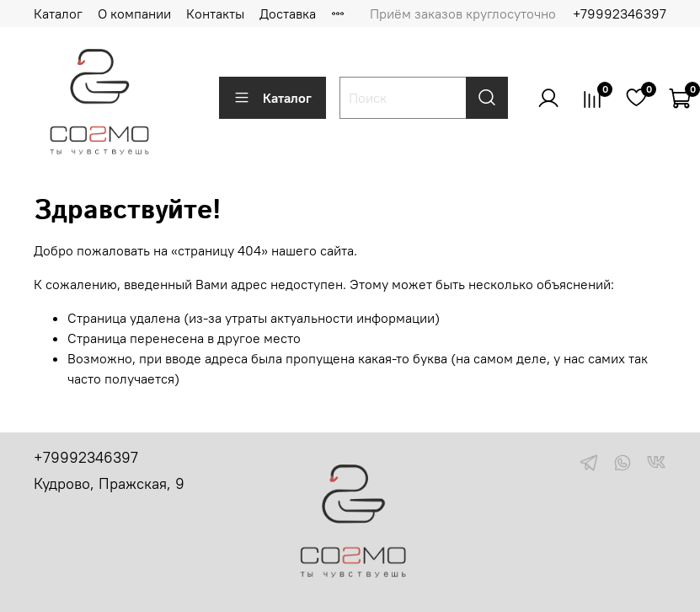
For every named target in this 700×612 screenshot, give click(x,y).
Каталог (58, 13)
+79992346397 (620, 13)
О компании (134, 13)
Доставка (288, 13)
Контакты (215, 13)
